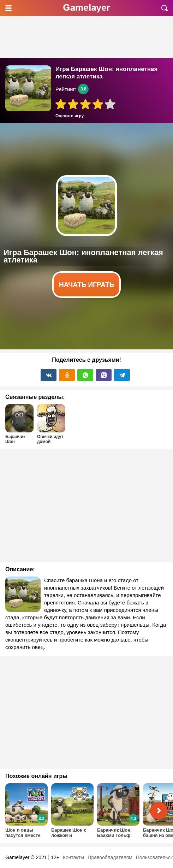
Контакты (73, 857)
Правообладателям (110, 857)
